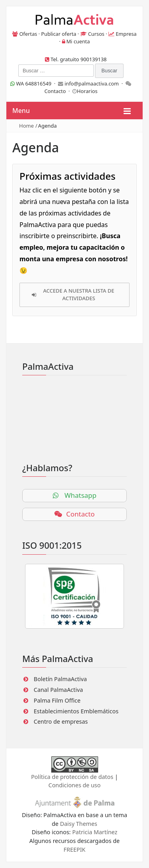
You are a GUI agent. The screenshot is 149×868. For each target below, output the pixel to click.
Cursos (96, 34)
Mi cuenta (78, 41)
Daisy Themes (79, 824)
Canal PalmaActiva (58, 690)
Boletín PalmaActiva (60, 679)
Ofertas (28, 34)
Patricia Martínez (95, 832)
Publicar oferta (59, 34)
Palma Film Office (57, 700)
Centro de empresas (61, 721)
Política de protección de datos (72, 777)
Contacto (55, 91)
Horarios (87, 91)
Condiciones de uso (74, 785)
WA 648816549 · (34, 83)
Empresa (126, 34)
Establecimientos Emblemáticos (76, 711)
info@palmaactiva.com (92, 83)
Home (26, 126)
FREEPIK (74, 850)
